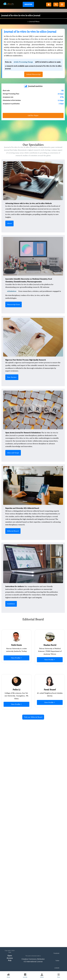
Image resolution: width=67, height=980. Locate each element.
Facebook (56, 953)
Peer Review (12, 377)
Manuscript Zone (14, 304)
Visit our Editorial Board (33, 717)
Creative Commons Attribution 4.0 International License (33, 960)
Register (28, 4)
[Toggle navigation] (62, 5)
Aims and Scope (13, 453)
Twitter (57, 961)
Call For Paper (33, 115)
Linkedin (57, 968)
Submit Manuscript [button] (33, 74)
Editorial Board (13, 531)
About (9, 223)
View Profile (17, 658)
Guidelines (11, 604)
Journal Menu (33, 22)
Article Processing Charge (23, 62)
